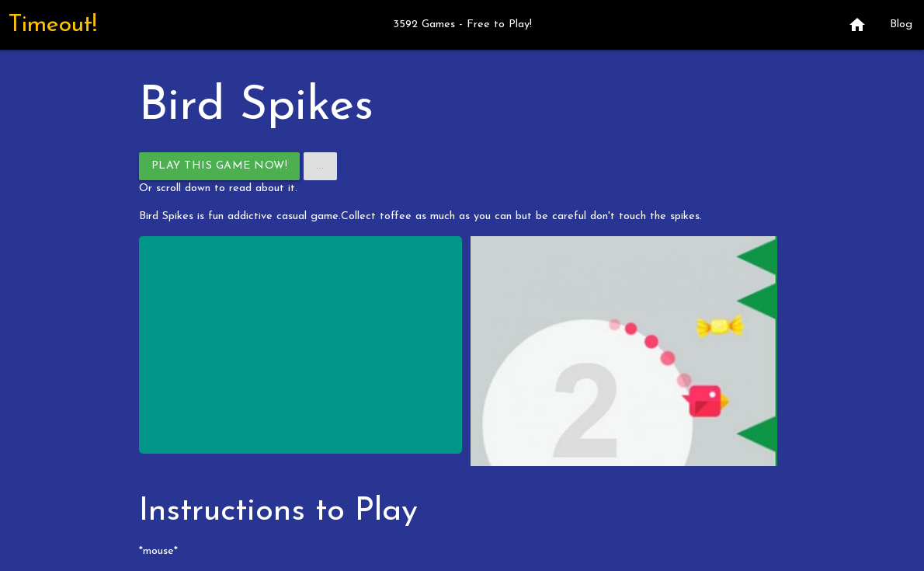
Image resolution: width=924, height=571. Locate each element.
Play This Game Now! (220, 166)
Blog (901, 24)
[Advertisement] (301, 345)
